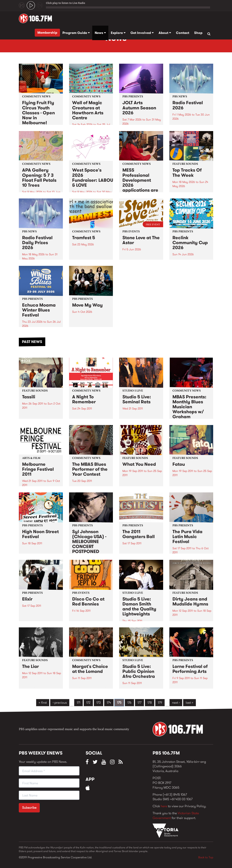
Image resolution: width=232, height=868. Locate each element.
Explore (118, 33)
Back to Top (206, 857)
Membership (47, 33)
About (165, 33)
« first (43, 703)
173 (99, 703)
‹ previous (60, 703)
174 (109, 703)
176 (129, 703)
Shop (198, 33)
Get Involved (142, 33)
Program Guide (76, 33)
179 (160, 703)
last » (190, 703)
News (100, 33)
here (164, 806)
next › (176, 703)
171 (78, 703)
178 (150, 703)
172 (88, 703)
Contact (183, 33)
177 (139, 703)
